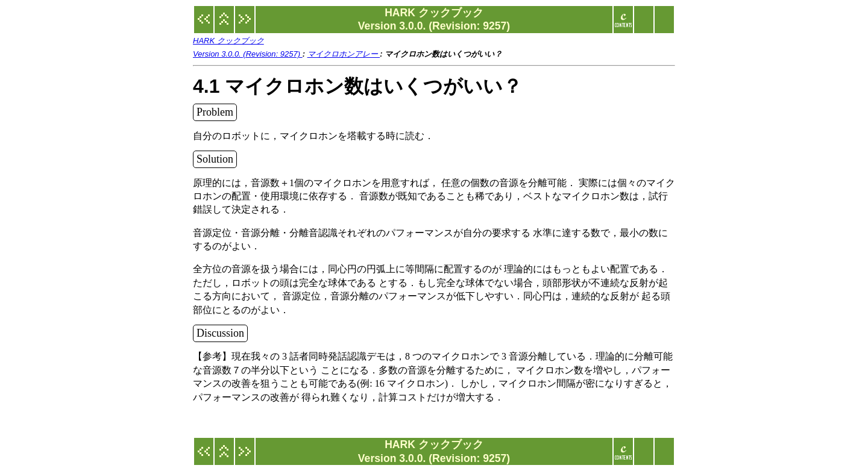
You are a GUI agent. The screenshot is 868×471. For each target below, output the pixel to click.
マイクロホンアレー (344, 54)
